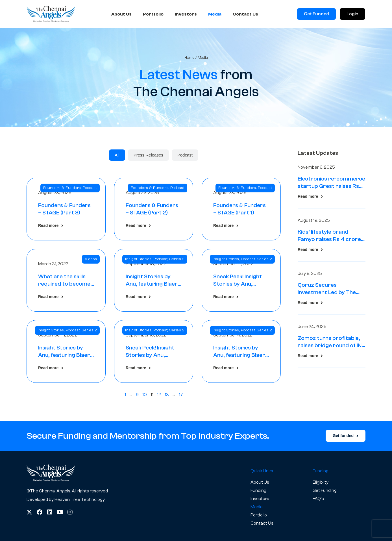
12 (159, 395)
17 (181, 395)
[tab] (117, 155)
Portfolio (153, 14)
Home (190, 57)
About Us (121, 14)
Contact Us (245, 14)
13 (167, 395)
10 (145, 395)
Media (215, 14)
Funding (258, 490)
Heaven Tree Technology (80, 499)
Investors (186, 14)
